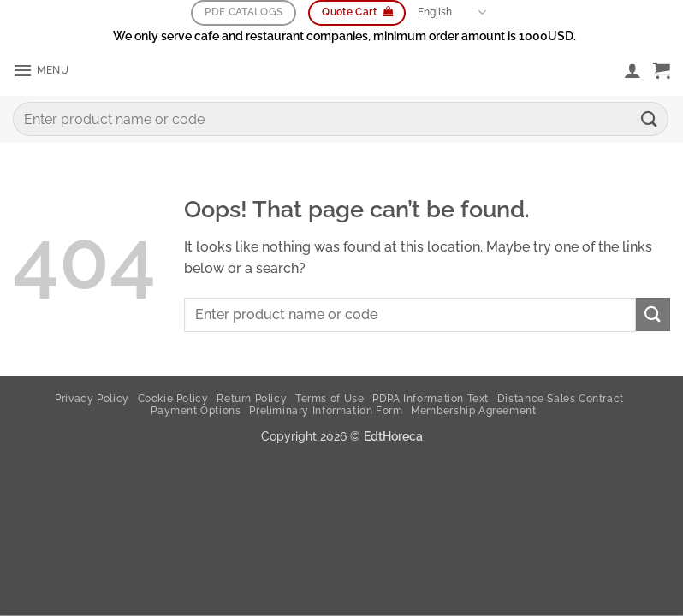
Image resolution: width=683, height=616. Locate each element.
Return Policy (252, 399)
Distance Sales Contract (561, 399)
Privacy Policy (92, 399)
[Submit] (650, 120)
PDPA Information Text (431, 399)
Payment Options (196, 411)
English (452, 13)
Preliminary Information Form (326, 411)
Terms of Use (330, 399)
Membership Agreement (473, 411)
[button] (43, 71)
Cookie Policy (173, 399)
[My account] (633, 71)
